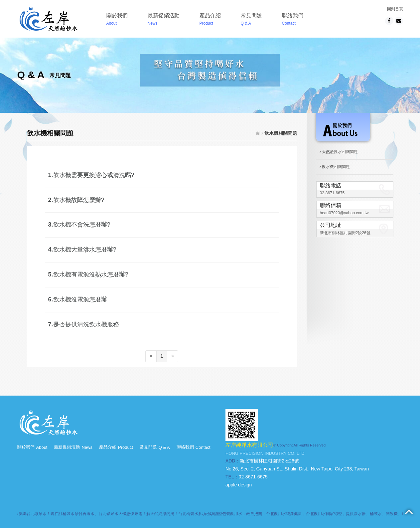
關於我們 (117, 20)
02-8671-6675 (332, 193)
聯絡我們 (293, 20)
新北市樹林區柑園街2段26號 (345, 233)
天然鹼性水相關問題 (339, 152)
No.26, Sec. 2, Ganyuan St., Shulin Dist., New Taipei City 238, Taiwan (297, 469)
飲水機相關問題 (335, 167)
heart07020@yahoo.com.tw (344, 213)
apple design (239, 485)
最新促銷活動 (164, 20)
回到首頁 (395, 9)
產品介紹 (210, 20)
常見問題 (251, 20)
